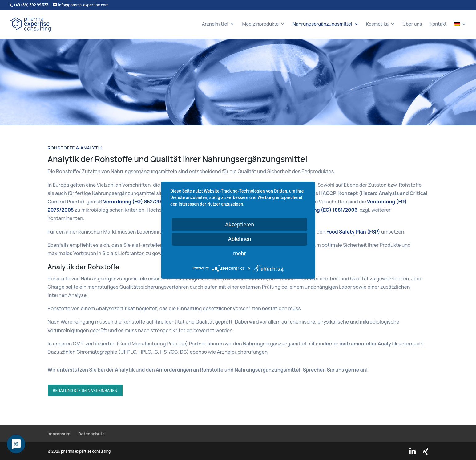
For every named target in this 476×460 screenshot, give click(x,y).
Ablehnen (239, 239)
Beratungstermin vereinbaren (85, 390)
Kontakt (438, 24)
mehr (239, 253)
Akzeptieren (240, 224)
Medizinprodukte (260, 24)
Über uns (412, 24)
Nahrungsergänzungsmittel (323, 24)
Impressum (59, 434)
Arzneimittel (215, 24)
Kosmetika (377, 24)
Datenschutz (91, 434)
